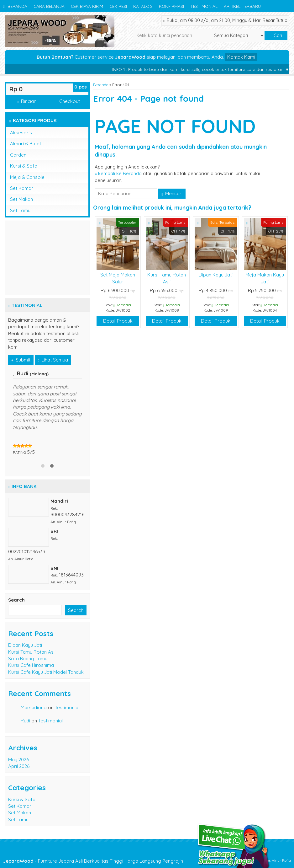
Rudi (25, 721)
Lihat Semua (53, 360)
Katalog (143, 6)
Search (16, 600)
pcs (81, 87)
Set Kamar (22, 188)
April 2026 (19, 766)
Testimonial (204, 6)
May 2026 (18, 760)
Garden (18, 155)
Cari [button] (276, 35)
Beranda (15, 6)
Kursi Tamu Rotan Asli (32, 652)
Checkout (68, 101)
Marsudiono (34, 707)
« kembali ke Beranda (118, 173)
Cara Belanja (49, 6)
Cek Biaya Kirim (87, 6)
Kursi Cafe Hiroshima (31, 665)
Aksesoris (21, 133)
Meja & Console (27, 177)
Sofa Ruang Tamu (28, 659)
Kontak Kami (241, 57)
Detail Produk (118, 321)
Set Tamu (20, 210)
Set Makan (21, 199)
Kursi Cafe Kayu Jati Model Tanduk (46, 672)
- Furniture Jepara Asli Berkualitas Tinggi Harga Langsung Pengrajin (93, 861)
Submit (21, 360)
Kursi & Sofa (24, 166)
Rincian (27, 101)
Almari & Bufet (26, 144)
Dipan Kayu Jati (216, 275)
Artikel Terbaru (242, 6)
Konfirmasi (171, 6)
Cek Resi (118, 6)
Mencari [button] (172, 193)
